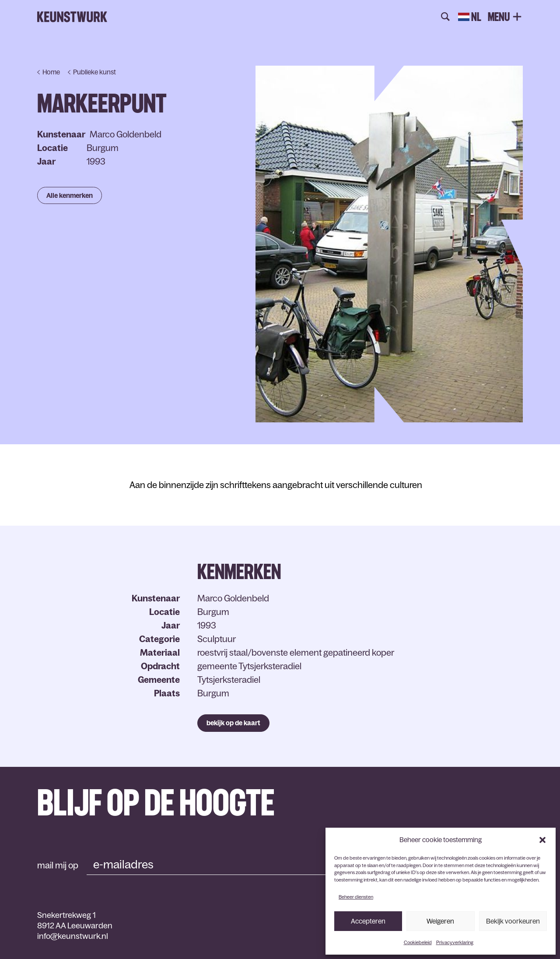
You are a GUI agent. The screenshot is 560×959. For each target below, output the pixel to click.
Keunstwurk (72, 17)
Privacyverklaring (455, 942)
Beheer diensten (356, 897)
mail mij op (58, 865)
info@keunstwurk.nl (73, 936)
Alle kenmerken (70, 195)
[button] (542, 840)
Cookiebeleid (418, 942)
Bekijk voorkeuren (513, 921)
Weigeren (440, 921)
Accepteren (368, 921)
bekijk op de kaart (233, 723)
